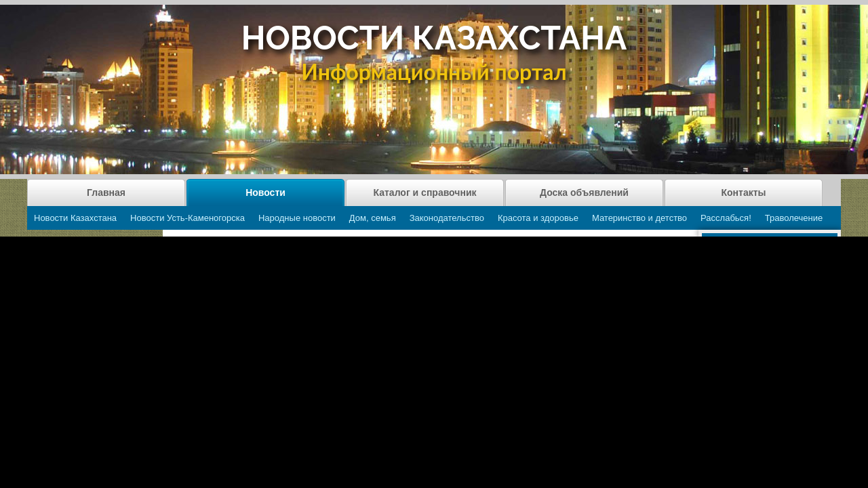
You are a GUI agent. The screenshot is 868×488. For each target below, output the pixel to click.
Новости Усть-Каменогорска (188, 218)
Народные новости (297, 218)
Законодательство (447, 218)
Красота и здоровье (538, 218)
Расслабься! (726, 218)
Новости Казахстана (75, 218)
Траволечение (794, 218)
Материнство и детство (639, 218)
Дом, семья (373, 218)
